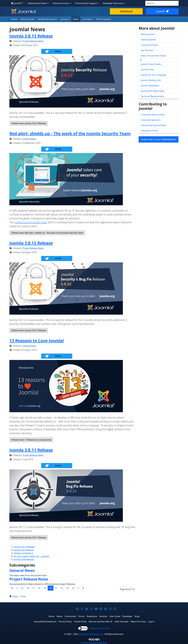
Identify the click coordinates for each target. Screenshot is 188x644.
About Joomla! (28, 19)
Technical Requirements (153, 96)
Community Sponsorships (153, 125)
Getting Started (148, 40)
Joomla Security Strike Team (31, 222)
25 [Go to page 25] (22, 588)
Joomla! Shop (147, 70)
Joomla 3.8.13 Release (31, 36)
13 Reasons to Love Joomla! (37, 341)
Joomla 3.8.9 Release (24, 550)
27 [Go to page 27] (34, 588)
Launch (162, 11)
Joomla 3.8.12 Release (31, 243)
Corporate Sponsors (151, 120)
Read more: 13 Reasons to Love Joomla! (31, 440)
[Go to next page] (78, 588)
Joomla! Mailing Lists (151, 80)
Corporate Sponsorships (153, 115)
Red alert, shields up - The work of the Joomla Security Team (70, 133)
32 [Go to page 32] (62, 588)
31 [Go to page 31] (56, 588)
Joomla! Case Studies (151, 64)
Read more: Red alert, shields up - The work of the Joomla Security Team (47, 233)
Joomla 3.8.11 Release (31, 450)
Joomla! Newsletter (150, 86)
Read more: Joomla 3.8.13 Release (29, 123)
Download (126, 11)
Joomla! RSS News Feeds (153, 91)
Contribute (87, 19)
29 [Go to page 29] (45, 588)
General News (29, 139)
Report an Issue (138, 622)
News (76, 19)
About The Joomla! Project (154, 56)
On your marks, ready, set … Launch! (31, 556)
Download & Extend (38, 3)
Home (14, 19)
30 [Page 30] (51, 588)
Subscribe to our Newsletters (159, 139)
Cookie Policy (80, 622)
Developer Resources (113, 3)
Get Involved (147, 50)
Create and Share (149, 45)
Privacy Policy (65, 622)
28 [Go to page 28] (39, 588)
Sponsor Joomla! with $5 (101, 622)
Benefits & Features (47, 19)
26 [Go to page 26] (28, 588)
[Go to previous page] (17, 588)
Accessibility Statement (45, 622)
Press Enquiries (104, 19)
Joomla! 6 (65, 19)
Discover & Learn (61, 3)
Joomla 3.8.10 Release (24, 547)
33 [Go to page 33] (67, 588)
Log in (151, 622)
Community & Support (86, 3)
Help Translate (122, 622)
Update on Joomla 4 (23, 553)
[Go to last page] (83, 588)
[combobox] (162, 3)
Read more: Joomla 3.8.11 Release (29, 538)
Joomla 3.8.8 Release (24, 559)
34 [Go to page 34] (73, 588)
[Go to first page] (12, 588)
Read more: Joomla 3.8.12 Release (29, 330)
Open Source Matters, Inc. (91, 634)
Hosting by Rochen (94, 642)
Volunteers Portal (149, 131)
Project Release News (33, 41)
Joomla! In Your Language (153, 75)
